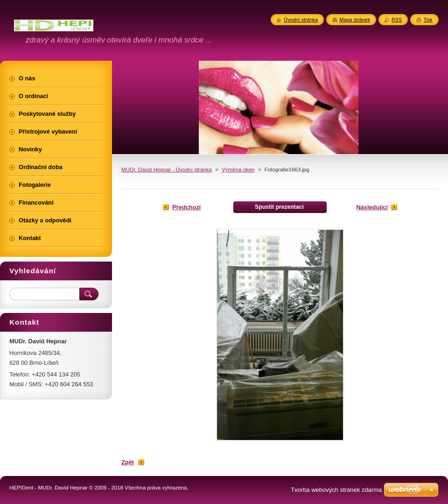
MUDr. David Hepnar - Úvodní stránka (167, 170)
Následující (372, 207)
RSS (397, 20)
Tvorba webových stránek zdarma (336, 490)
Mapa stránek (355, 20)
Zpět (128, 462)
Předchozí (186, 207)
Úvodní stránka (301, 20)
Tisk (428, 20)
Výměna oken (238, 170)
